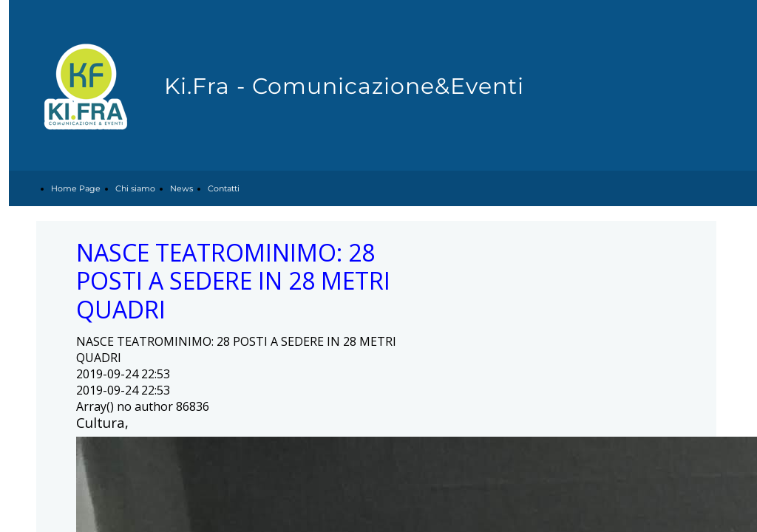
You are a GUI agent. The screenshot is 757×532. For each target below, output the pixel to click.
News (181, 188)
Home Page (76, 188)
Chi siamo (135, 188)
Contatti (224, 188)
